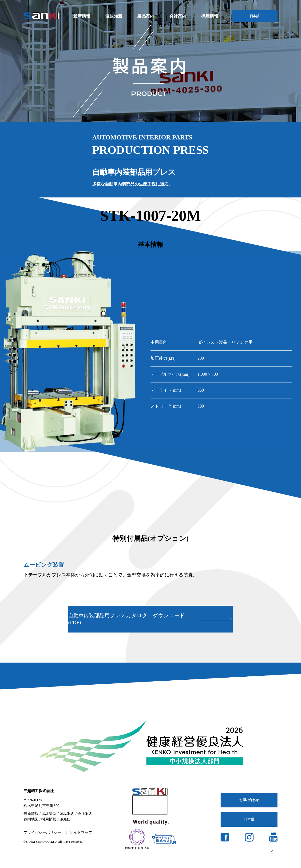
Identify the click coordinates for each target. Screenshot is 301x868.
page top (273, 851)
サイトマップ (81, 832)
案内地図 (31, 819)
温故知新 (114, 16)
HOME (65, 819)
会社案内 (178, 16)
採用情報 (210, 16)
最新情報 (82, 16)
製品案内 (146, 16)
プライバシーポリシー (42, 832)
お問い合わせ (249, 800)
